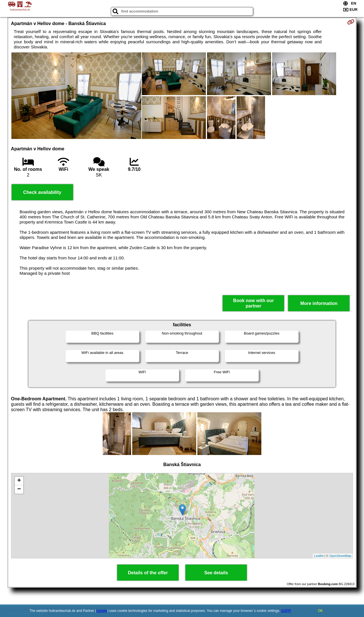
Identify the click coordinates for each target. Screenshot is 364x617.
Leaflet (319, 556)
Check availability (42, 192)
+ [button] (19, 481)
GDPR (286, 611)
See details (216, 573)
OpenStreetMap (340, 556)
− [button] (19, 489)
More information (319, 303)
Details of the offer (148, 573)
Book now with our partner (254, 303)
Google (102, 611)
